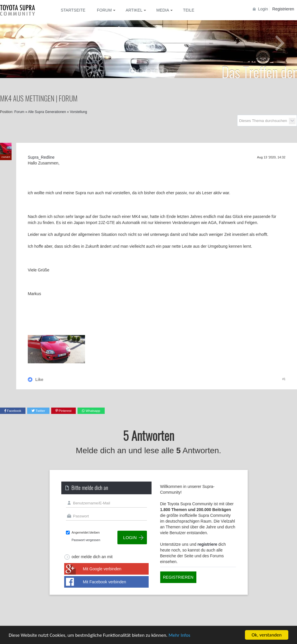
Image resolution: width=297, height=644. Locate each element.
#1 (284, 379)
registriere (207, 544)
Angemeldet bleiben (86, 532)
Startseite (73, 10)
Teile (189, 10)
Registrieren (283, 9)
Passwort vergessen (86, 540)
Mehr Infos (179, 635)
